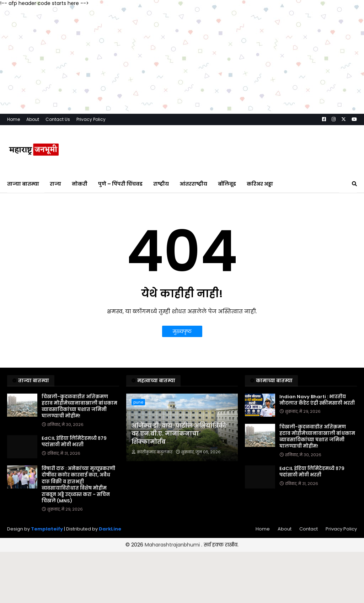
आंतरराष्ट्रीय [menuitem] (193, 184)
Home (14, 119)
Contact (309, 529)
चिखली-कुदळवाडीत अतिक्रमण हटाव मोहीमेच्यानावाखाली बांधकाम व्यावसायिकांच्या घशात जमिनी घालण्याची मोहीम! (79, 407)
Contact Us (58, 119)
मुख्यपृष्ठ (182, 331)
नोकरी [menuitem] (80, 184)
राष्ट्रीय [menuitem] (161, 184)
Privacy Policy (91, 119)
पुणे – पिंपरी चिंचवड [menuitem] (120, 184)
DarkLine (110, 529)
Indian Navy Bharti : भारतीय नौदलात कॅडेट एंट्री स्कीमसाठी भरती (317, 400)
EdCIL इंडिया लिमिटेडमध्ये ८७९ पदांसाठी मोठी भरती (74, 442)
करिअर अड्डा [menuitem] (260, 184)
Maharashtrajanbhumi (173, 545)
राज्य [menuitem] (55, 184)
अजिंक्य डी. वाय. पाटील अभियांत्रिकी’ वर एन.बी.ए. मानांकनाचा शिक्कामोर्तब (180, 434)
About (33, 119)
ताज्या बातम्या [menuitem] (23, 184)
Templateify (47, 529)
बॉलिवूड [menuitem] (227, 184)
